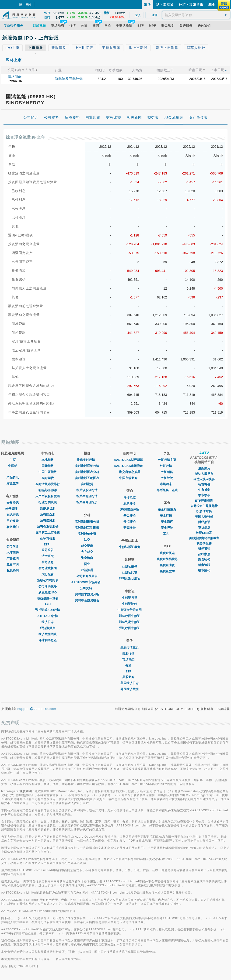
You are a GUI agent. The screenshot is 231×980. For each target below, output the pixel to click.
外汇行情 (167, 466)
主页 (13, 460)
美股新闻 (129, 677)
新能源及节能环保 (69, 79)
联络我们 (13, 527)
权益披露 (87, 570)
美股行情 (129, 653)
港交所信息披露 (130, 472)
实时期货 (48, 478)
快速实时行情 (87, 460)
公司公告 (48, 550)
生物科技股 (48, 539)
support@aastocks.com (37, 709)
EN (28, 5)
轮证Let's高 (204, 533)
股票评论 (129, 503)
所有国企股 (48, 514)
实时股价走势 (87, 534)
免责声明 (13, 564)
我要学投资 (204, 543)
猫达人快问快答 (204, 479)
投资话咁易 (204, 511)
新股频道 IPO (48, 592)
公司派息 (48, 562)
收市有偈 (204, 485)
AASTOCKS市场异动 (87, 582)
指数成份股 (48, 508)
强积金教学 (167, 571)
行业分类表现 (48, 502)
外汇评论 (129, 522)
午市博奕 (204, 490)
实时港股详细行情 (87, 466)
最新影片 (204, 468)
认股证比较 (130, 572)
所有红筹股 (48, 520)
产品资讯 (13, 477)
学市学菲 (204, 495)
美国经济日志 (129, 683)
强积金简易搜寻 (167, 559)
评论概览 (129, 497)
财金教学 (13, 483)
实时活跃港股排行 (48, 484)
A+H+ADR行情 (48, 616)
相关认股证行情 (87, 490)
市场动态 (129, 660)
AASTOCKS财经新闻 (130, 460)
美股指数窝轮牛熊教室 (204, 538)
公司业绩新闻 (48, 568)
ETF (48, 544)
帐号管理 (13, 509)
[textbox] (196, 15)
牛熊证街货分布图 (129, 610)
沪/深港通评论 (129, 509)
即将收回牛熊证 (130, 616)
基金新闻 (167, 522)
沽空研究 (48, 556)
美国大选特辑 (204, 517)
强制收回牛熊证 (130, 628)
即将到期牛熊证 (130, 622)
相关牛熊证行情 (87, 496)
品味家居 (204, 554)
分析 (129, 666)
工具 (167, 534)
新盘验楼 (204, 560)
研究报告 (129, 528)
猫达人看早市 (204, 474)
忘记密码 (13, 515)
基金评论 (129, 516)
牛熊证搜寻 (130, 598)
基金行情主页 (167, 509)
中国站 (13, 466)
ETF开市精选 (204, 501)
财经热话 (204, 522)
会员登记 (13, 503)
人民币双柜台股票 (48, 496)
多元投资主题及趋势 (204, 506)
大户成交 (87, 552)
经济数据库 (48, 628)
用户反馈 (13, 521)
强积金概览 (167, 553)
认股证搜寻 (130, 566)
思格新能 (15, 77)
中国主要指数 (48, 472)
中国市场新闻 (129, 478)
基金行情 (167, 516)
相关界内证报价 (87, 502)
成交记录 (87, 546)
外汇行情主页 (167, 460)
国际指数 (48, 466)
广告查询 (13, 558)
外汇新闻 (167, 472)
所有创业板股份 (48, 526)
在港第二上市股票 (48, 533)
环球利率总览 (48, 640)
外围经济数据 (129, 689)
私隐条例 (13, 571)
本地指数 (48, 460)
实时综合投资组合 (87, 600)
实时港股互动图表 (87, 478)
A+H (48, 604)
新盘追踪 (204, 565)
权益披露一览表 (48, 598)
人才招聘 (13, 552)
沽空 (87, 540)
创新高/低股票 (48, 490)
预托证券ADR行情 (48, 610)
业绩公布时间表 (48, 580)
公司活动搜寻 (48, 586)
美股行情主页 (129, 647)
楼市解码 (204, 570)
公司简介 (13, 546)
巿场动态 (167, 484)
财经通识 (204, 549)
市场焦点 (204, 527)
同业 (87, 564)
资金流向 (87, 558)
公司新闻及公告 (87, 576)
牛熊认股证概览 (130, 547)
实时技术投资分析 (87, 594)
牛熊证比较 (130, 604)
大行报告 (48, 574)
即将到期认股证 (130, 578)
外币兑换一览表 (167, 490)
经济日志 (48, 622)
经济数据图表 (48, 634)
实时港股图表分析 (87, 472)
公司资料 (87, 588)
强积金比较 (167, 565)
